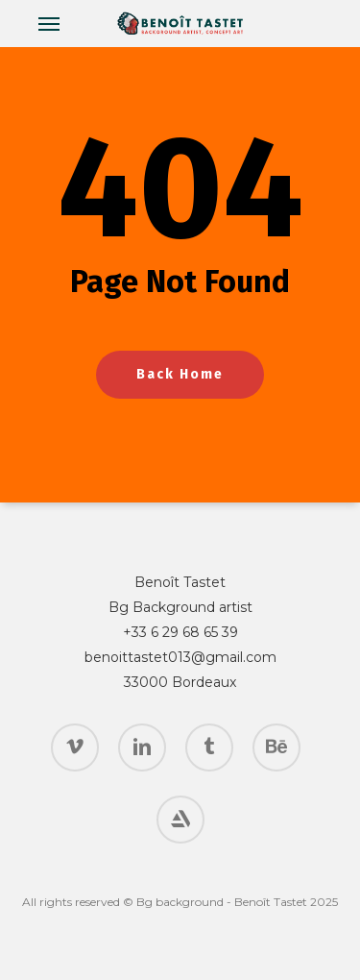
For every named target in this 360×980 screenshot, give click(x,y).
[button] (49, 23)
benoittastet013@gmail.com (180, 657)
